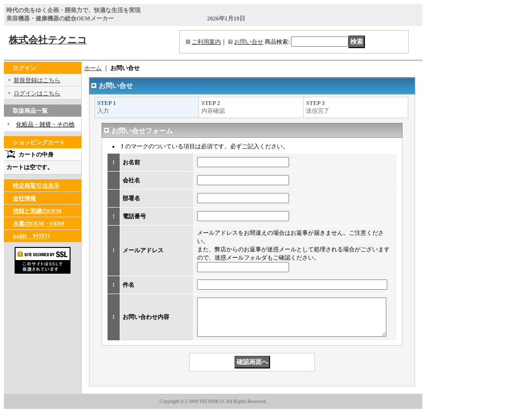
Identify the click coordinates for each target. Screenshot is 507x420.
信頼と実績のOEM (37, 211)
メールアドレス (143, 250)
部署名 (131, 198)
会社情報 (24, 198)
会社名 (131, 180)
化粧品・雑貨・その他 (45, 124)
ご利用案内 (206, 42)
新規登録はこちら (37, 80)
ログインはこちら (37, 93)
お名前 (131, 162)
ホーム (93, 68)
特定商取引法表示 (36, 186)
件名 (128, 285)
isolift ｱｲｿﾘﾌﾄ (31, 236)
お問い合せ (249, 42)
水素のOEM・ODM (38, 224)
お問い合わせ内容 (146, 321)
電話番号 (134, 216)
